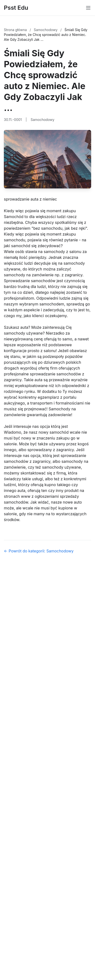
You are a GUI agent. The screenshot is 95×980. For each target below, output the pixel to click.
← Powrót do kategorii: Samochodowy (39, 551)
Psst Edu (16, 8)
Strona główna (16, 30)
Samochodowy (46, 30)
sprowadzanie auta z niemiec (30, 199)
